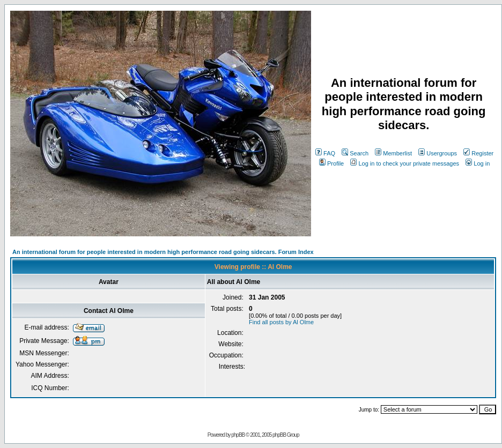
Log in (478, 163)
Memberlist (393, 153)
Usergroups (438, 153)
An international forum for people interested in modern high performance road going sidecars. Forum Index (163, 252)
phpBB (238, 435)
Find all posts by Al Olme (281, 322)
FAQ (325, 153)
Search (355, 153)
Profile (331, 163)
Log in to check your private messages (405, 163)
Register (478, 153)
